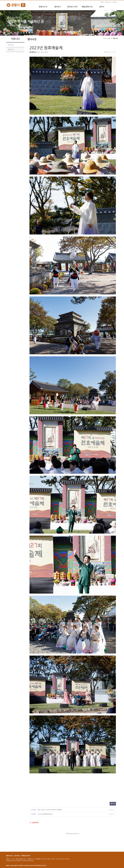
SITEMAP (115, 2)
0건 (38, 52)
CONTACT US (108, 2)
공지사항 (11, 45)
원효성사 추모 (72, 7)
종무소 (102, 7)
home (105, 38)
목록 (113, 804)
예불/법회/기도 (87, 7)
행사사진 (11, 50)
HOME (102, 2)
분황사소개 (43, 7)
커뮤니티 (110, 38)
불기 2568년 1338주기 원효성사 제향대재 (50, 810)
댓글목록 (34, 823)
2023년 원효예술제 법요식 (45, 814)
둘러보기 (58, 7)
